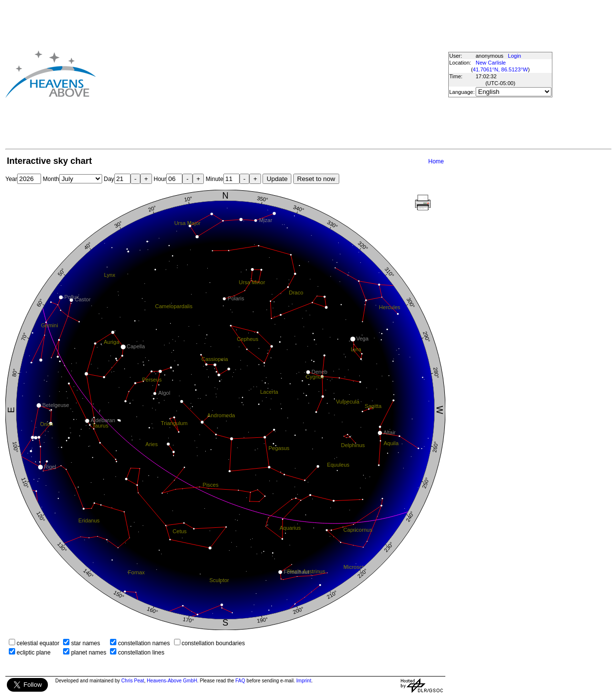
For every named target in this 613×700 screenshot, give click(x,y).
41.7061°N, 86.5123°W (500, 69)
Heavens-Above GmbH (172, 681)
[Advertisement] (254, 74)
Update (277, 179)
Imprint (304, 681)
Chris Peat (133, 681)
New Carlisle (491, 63)
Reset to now (316, 179)
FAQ (241, 681)
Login (514, 56)
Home (436, 161)
